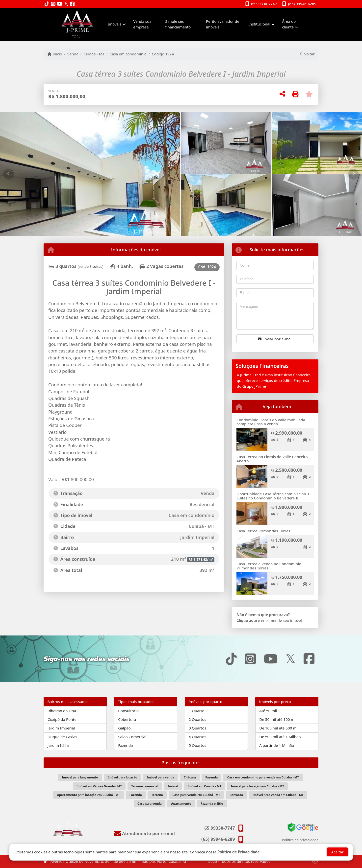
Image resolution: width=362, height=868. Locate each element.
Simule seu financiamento (178, 24)
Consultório (128, 711)
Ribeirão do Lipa (62, 711)
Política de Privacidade (238, 852)
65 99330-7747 (264, 4)
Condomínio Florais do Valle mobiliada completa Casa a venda (271, 422)
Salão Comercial (132, 737)
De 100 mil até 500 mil (279, 728)
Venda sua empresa (142, 24)
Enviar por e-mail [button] (275, 339)
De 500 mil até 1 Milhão (280, 737)
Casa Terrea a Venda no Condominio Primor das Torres (269, 566)
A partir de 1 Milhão (277, 745)
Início (55, 54)
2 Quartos (197, 719)
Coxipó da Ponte (62, 719)
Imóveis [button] (115, 24)
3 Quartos (197, 728)
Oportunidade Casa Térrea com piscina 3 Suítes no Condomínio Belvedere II (273, 496)
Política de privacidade (300, 840)
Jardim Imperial (61, 728)
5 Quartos (197, 745)
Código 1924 (163, 54)
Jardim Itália (58, 745)
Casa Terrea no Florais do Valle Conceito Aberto (272, 459)
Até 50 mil (268, 711)
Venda (73, 54)
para (80, 777)
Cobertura (127, 719)
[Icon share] (47, 4)
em (99, 786)
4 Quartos (197, 737)
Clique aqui (247, 620)
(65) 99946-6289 (302, 4)
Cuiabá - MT (94, 54)
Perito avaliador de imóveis (223, 24)
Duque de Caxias (62, 737)
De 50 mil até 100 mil (278, 719)
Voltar (307, 54)
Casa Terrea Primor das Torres (263, 531)
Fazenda (125, 745)
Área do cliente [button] (289, 24)
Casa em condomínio (128, 54)
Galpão (124, 728)
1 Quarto (196, 711)
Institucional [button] (259, 24)
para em (263, 777)
